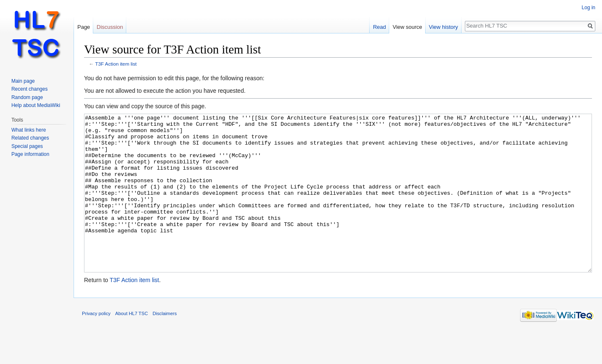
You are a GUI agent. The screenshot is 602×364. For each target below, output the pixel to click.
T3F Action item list (116, 64)
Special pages (27, 146)
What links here (29, 130)
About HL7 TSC (132, 345)
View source (407, 27)
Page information (30, 154)
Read (379, 27)
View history (444, 27)
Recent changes (29, 89)
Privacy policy (96, 345)
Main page (23, 81)
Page (84, 27)
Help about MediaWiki (36, 105)
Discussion (110, 27)
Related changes (30, 138)
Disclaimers (165, 345)
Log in (588, 8)
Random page (27, 97)
